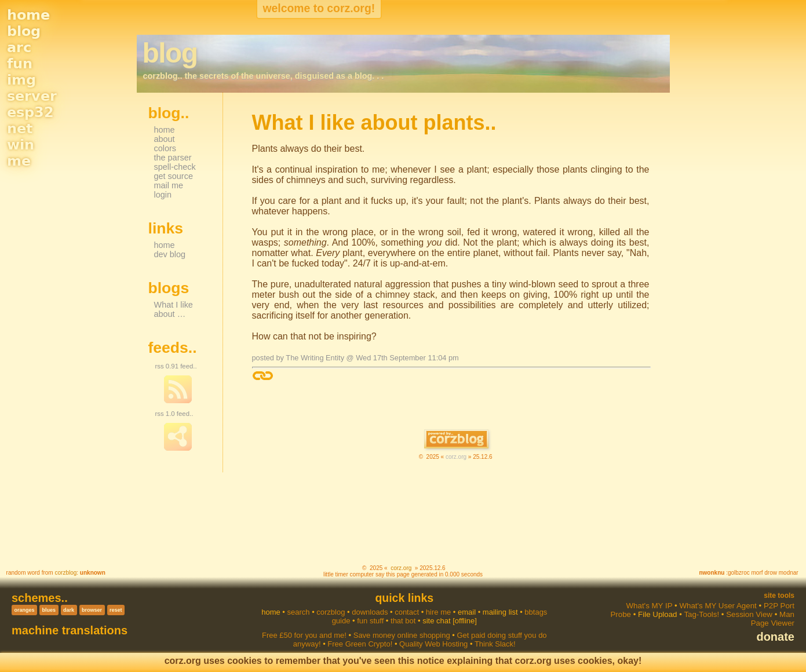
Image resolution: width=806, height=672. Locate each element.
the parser (173, 158)
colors (165, 148)
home (28, 15)
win (21, 145)
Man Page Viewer (773, 619)
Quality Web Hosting (433, 644)
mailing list (500, 612)
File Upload (657, 614)
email (467, 612)
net (20, 129)
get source (174, 176)
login (163, 195)
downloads (370, 612)
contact (407, 612)
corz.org (456, 457)
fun (20, 64)
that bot (403, 621)
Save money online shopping (402, 635)
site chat (436, 621)
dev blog (170, 254)
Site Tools (779, 596)
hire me (438, 612)
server (32, 96)
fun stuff (370, 621)
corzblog (65, 573)
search (298, 612)
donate (775, 637)
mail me (169, 185)
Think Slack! (495, 644)
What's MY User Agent (718, 606)
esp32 (30, 112)
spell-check (175, 167)
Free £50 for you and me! (304, 635)
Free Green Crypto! (360, 644)
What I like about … (174, 309)
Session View (749, 614)
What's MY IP (649, 606)
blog (24, 31)
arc (19, 48)
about (165, 139)
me (19, 161)
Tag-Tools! (701, 614)
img (21, 80)
